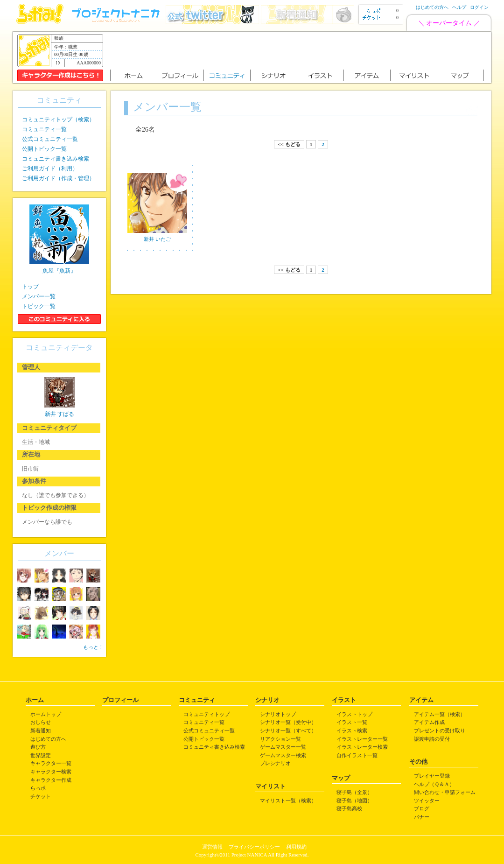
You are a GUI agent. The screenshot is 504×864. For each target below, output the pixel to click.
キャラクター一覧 (51, 763)
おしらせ (41, 722)
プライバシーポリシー (254, 847)
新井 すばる (59, 414)
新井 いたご (157, 239)
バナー (422, 817)
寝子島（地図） (354, 801)
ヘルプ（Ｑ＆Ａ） (434, 784)
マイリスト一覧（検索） (288, 801)
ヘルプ (459, 7)
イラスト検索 (352, 731)
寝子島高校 (349, 808)
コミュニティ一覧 (44, 129)
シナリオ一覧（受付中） (288, 722)
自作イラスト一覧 (357, 755)
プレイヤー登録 (432, 776)
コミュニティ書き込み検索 (56, 159)
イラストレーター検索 (362, 747)
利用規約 (296, 847)
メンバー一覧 (39, 296)
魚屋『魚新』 (59, 271)
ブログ (422, 808)
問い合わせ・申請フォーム (445, 792)
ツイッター (427, 801)
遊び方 (38, 747)
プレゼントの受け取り (440, 731)
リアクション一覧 (280, 739)
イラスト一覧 (352, 722)
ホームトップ (46, 714)
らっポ (38, 788)
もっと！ (93, 647)
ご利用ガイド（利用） (50, 169)
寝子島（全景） (354, 792)
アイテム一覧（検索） (440, 714)
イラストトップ (354, 714)
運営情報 (212, 847)
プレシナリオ (275, 763)
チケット (41, 796)
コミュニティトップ (206, 714)
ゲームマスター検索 (283, 755)
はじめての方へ (432, 7)
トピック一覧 (39, 306)
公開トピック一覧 (44, 149)
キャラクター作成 (51, 780)
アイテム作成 (429, 722)
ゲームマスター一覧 (283, 747)
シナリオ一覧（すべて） (288, 731)
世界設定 (41, 755)
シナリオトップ (278, 714)
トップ (30, 287)
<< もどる (289, 144)
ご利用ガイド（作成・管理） (58, 178)
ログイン (479, 7)
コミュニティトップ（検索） (58, 119)
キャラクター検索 (51, 772)
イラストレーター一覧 (362, 739)
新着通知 (41, 731)
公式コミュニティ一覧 (50, 139)
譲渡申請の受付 (432, 739)
